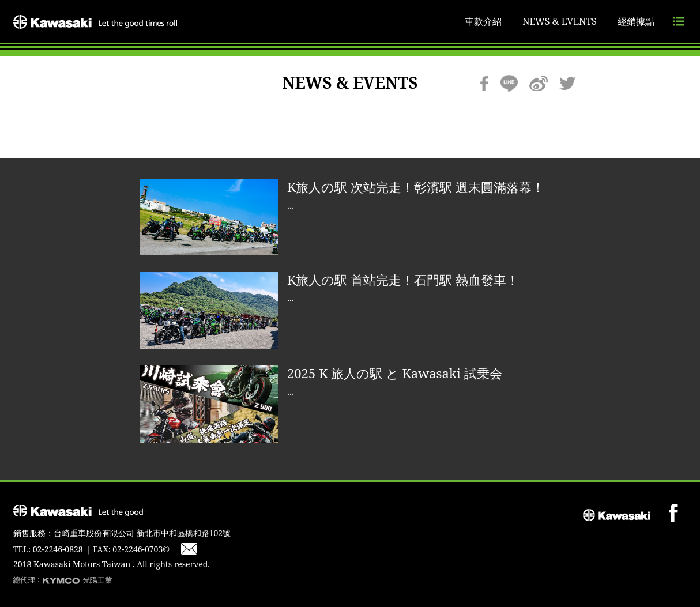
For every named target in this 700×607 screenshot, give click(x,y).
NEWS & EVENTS (560, 21)
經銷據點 (636, 21)
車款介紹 (483, 21)
